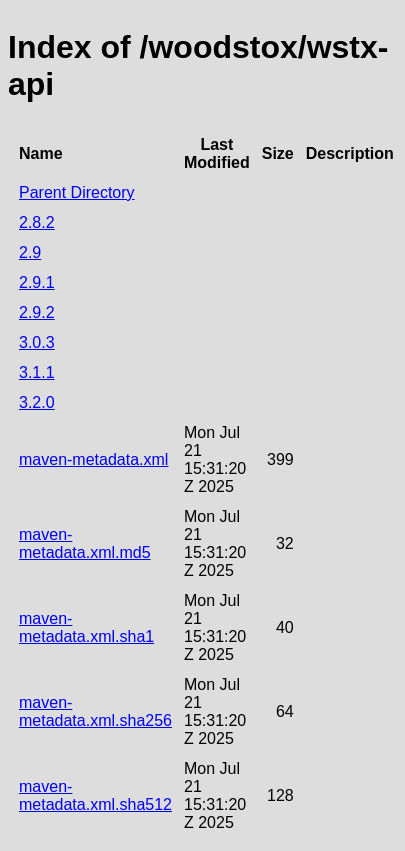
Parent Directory (77, 192)
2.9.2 (37, 312)
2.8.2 (37, 222)
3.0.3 (37, 342)
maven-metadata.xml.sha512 (95, 795)
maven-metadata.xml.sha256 (95, 711)
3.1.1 (37, 372)
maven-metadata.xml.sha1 (86, 627)
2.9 (30, 252)
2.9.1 (37, 282)
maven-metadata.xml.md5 (85, 543)
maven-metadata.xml (93, 459)
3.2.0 (37, 402)
